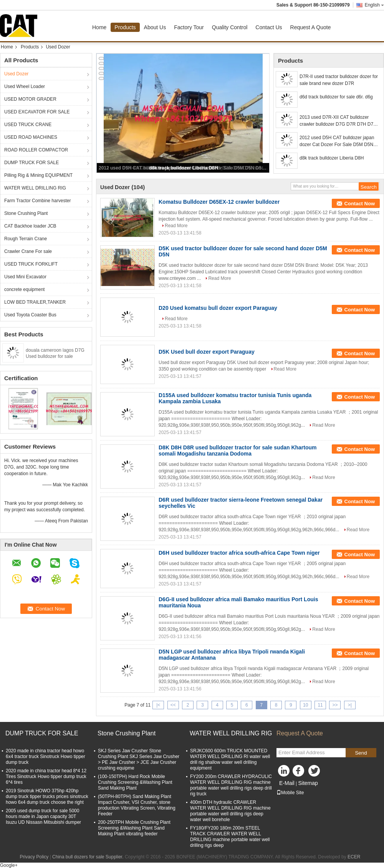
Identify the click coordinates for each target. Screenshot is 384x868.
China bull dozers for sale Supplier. (89, 857)
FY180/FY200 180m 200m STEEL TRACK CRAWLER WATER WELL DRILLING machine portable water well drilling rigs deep (230, 837)
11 (320, 705)
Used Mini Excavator (25, 277)
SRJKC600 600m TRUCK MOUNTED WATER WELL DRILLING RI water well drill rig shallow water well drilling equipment (230, 759)
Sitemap (308, 783)
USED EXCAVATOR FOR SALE (37, 112)
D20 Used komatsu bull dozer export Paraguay (218, 308)
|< (158, 705)
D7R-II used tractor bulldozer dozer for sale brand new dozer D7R (339, 80)
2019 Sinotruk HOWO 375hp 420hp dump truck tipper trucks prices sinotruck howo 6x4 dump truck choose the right (47, 796)
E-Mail (287, 783)
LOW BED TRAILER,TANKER (35, 302)
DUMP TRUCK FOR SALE (31, 163)
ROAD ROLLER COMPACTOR (36, 150)
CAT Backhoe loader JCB (30, 226)
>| (350, 705)
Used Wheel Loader (25, 86)
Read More (176, 226)
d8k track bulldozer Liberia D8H (183, 168)
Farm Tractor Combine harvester (37, 201)
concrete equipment (24, 289)
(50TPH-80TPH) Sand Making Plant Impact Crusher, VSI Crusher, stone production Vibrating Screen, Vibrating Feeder (137, 805)
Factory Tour (189, 27)
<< (173, 705)
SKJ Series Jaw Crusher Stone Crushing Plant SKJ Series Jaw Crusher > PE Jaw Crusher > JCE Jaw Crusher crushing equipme (139, 759)
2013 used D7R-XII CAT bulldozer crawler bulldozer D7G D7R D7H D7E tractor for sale (338, 121)
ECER (354, 857)
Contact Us (269, 27)
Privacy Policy (34, 857)
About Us (155, 27)
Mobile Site (290, 793)
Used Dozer (16, 74)
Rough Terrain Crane (26, 239)
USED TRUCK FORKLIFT (31, 264)
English (374, 5)
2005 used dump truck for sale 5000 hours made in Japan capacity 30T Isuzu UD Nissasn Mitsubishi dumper (43, 816)
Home (99, 27)
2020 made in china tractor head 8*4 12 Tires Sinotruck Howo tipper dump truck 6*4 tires (46, 777)
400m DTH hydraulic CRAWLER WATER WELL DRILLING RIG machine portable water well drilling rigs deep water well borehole (230, 811)
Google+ (9, 865)
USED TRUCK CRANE (28, 125)
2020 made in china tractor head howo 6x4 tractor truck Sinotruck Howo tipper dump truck (46, 757)
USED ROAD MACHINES (31, 137)
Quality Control (230, 27)
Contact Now (360, 204)
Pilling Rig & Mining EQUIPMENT (38, 175)
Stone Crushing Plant (26, 213)
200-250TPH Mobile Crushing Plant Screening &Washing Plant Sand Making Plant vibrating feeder (134, 828)
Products (125, 27)
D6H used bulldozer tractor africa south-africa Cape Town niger (239, 553)
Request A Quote (311, 27)
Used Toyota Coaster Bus (30, 315)
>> (335, 705)
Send (361, 753)
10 (305, 705)
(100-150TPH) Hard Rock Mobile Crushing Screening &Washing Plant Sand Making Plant (135, 782)
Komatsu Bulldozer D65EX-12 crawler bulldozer (219, 202)
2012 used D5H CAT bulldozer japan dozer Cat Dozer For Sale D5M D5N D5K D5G (337, 141)
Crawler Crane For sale (28, 251)
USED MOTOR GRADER (30, 99)
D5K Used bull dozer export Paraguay (207, 352)
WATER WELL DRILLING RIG (35, 188)
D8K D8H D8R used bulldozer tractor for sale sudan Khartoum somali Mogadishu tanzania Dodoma (238, 451)
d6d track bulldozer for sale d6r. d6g (336, 97)
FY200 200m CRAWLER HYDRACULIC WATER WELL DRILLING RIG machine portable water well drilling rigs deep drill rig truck (231, 785)
